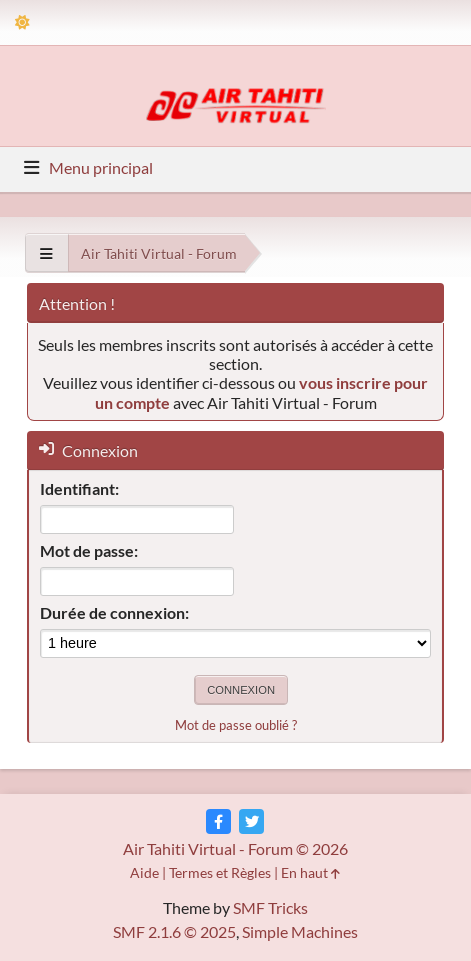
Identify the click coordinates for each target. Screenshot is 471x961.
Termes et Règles (220, 872)
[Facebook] (218, 821)
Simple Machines (300, 931)
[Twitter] (251, 821)
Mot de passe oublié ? (236, 725)
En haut (310, 872)
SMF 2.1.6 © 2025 (174, 931)
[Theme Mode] (22, 22)
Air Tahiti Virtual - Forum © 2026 (235, 848)
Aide (144, 872)
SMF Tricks (270, 907)
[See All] (46, 253)
